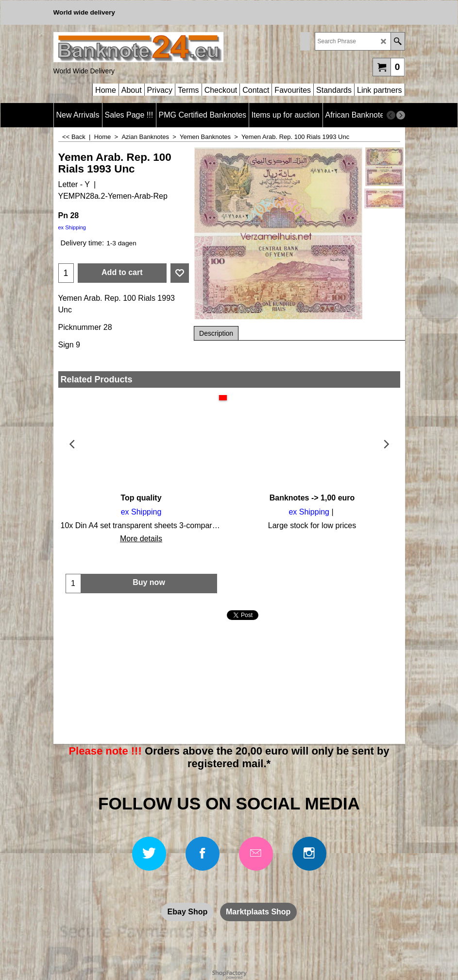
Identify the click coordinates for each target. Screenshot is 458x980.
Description (216, 333)
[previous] (391, 115)
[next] (401, 115)
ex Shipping (72, 227)
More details (141, 539)
